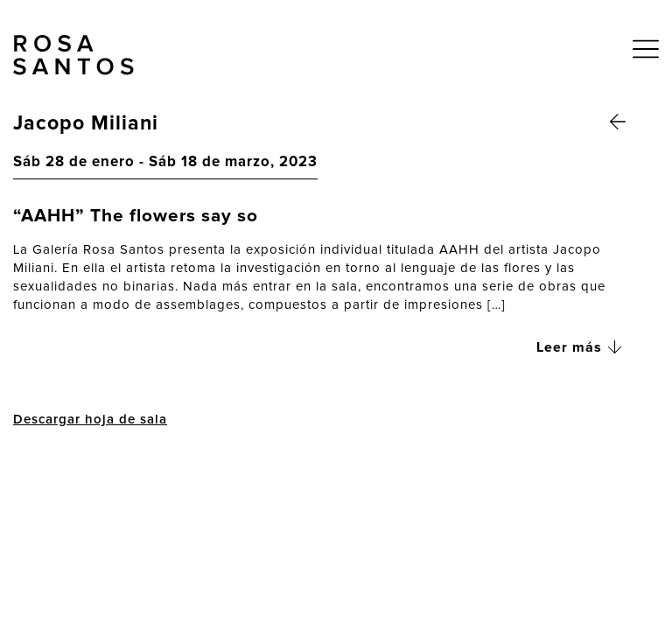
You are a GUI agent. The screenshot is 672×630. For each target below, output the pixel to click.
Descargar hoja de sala (90, 420)
